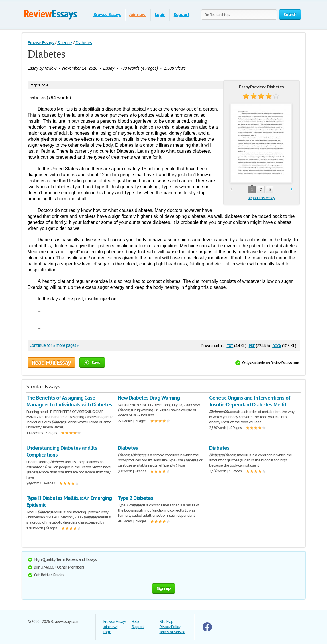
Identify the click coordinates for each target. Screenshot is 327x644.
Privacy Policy (170, 627)
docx (277, 345)
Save (92, 362)
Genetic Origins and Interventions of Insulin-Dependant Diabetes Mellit (250, 401)
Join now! (138, 14)
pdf (252, 345)
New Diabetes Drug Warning (149, 398)
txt (230, 345)
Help (135, 622)
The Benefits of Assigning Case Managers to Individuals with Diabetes (69, 401)
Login (160, 14)
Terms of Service (172, 632)
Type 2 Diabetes (135, 498)
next (292, 190)
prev (231, 190)
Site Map (167, 622)
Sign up (164, 588)
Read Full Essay (51, 363)
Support (182, 14)
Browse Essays (107, 14)
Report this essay (261, 198)
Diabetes (128, 448)
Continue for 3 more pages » (54, 345)
